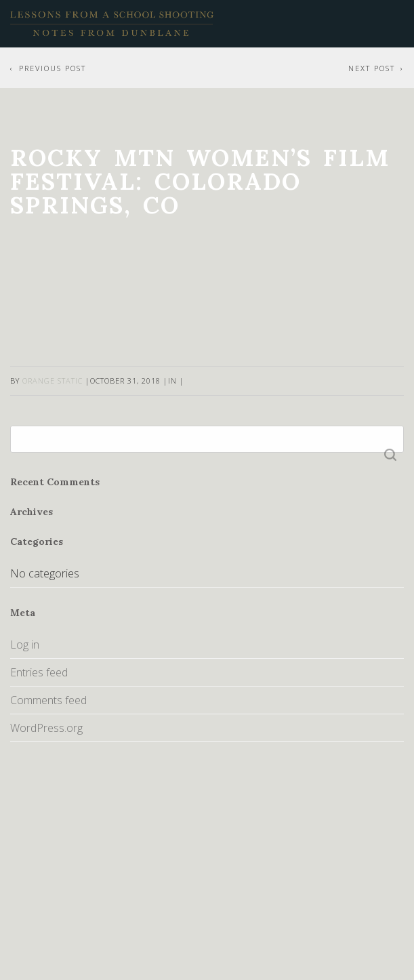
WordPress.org (46, 728)
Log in (25, 645)
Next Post (372, 68)
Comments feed (48, 700)
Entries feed (39, 672)
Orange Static (53, 381)
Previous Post (53, 68)
